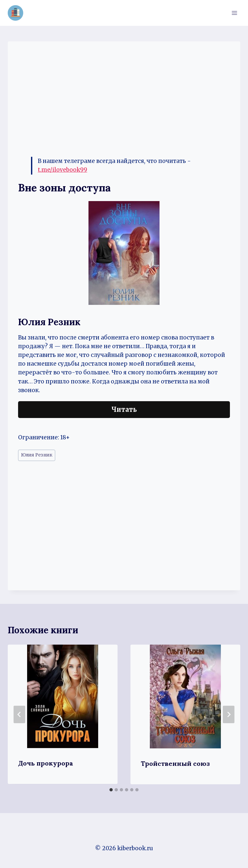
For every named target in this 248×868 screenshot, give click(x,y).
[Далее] (229, 714)
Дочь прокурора (46, 763)
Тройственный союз (175, 763)
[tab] (111, 790)
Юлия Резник (37, 455)
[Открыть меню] (234, 13)
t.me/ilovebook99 (62, 170)
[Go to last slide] (19, 714)
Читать (124, 409)
